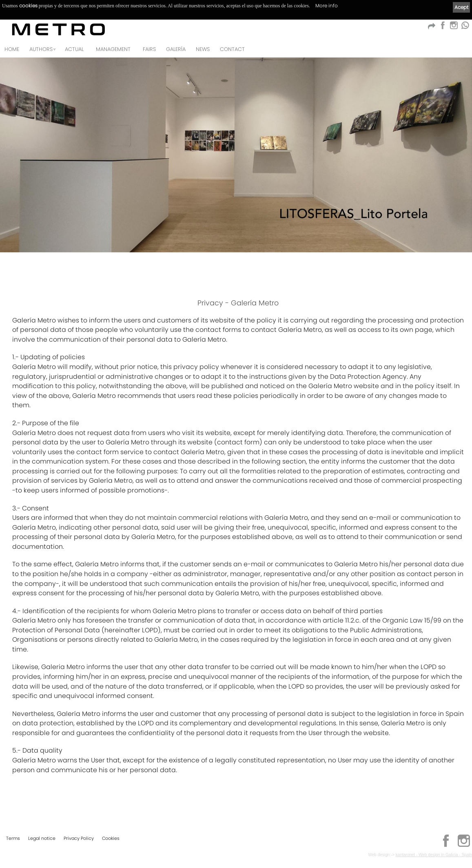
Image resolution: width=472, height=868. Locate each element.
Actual (74, 49)
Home (12, 49)
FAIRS (149, 49)
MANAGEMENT (113, 49)
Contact (232, 49)
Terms (13, 838)
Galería (176, 49)
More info (327, 6)
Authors (41, 49)
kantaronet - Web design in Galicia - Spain (434, 855)
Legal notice (42, 838)
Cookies (111, 838)
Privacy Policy (79, 838)
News (203, 49)
